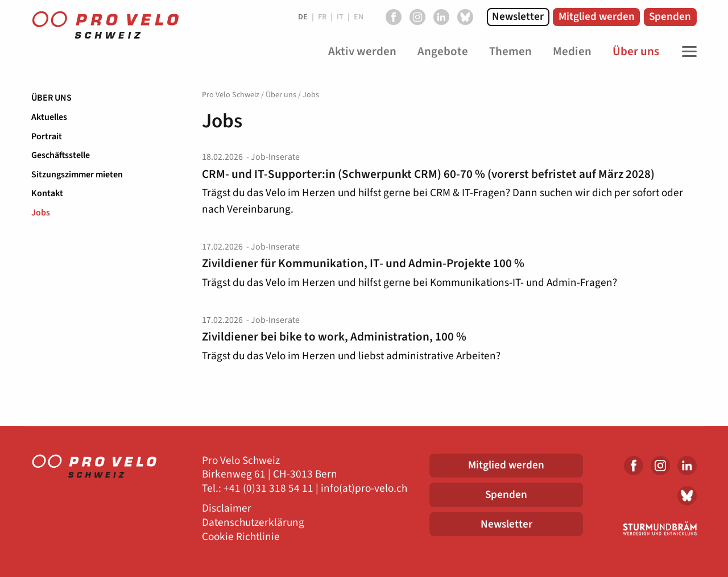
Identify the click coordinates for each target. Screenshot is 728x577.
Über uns (51, 98)
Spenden (670, 16)
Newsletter (518, 16)
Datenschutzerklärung (253, 523)
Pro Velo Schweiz (231, 95)
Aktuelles (49, 117)
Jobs (41, 213)
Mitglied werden (597, 16)
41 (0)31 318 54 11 (271, 489)
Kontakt (47, 193)
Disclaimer (227, 508)
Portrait (47, 136)
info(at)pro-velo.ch (364, 489)
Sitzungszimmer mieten (77, 175)
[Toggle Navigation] (686, 52)
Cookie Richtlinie (241, 537)
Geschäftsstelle (61, 155)
